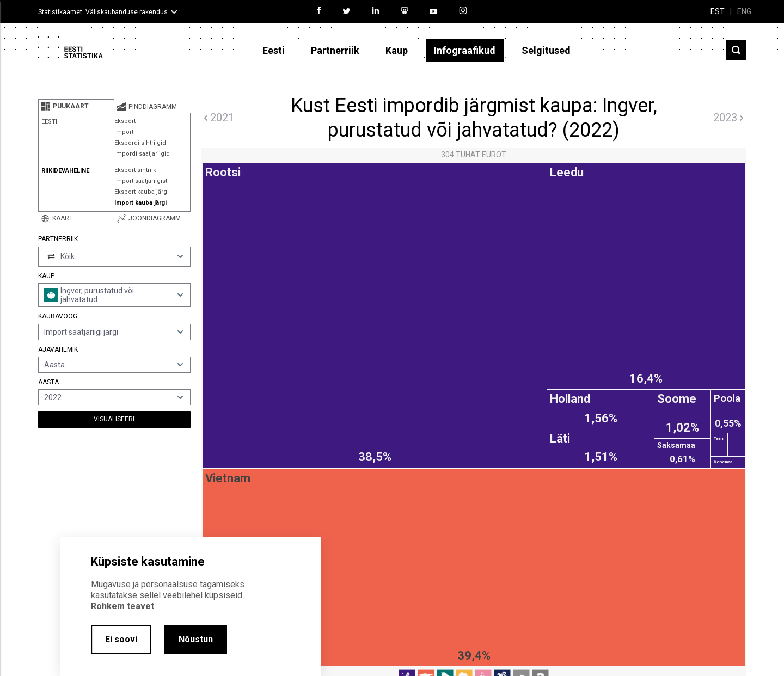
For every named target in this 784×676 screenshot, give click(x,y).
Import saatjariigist (141, 181)
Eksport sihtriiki (136, 170)
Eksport (125, 121)
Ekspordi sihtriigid (140, 143)
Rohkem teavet (122, 606)
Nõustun (196, 639)
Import (124, 132)
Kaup (397, 50)
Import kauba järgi (140, 203)
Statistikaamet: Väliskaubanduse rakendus (103, 12)
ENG (744, 11)
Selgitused (546, 50)
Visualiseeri (114, 419)
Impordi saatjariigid (142, 154)
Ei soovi (121, 639)
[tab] (76, 106)
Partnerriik (335, 50)
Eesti (274, 50)
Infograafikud (465, 50)
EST (718, 11)
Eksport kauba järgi (142, 192)
